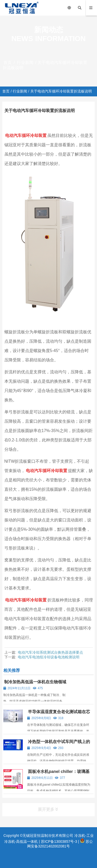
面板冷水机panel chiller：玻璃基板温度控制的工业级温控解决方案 (58, 774)
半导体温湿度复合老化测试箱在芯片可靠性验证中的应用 (59, 714)
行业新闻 (25, 62)
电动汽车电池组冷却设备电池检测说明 (49, 657)
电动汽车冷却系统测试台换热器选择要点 (50, 652)
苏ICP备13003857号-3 (59, 842)
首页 (8, 62)
